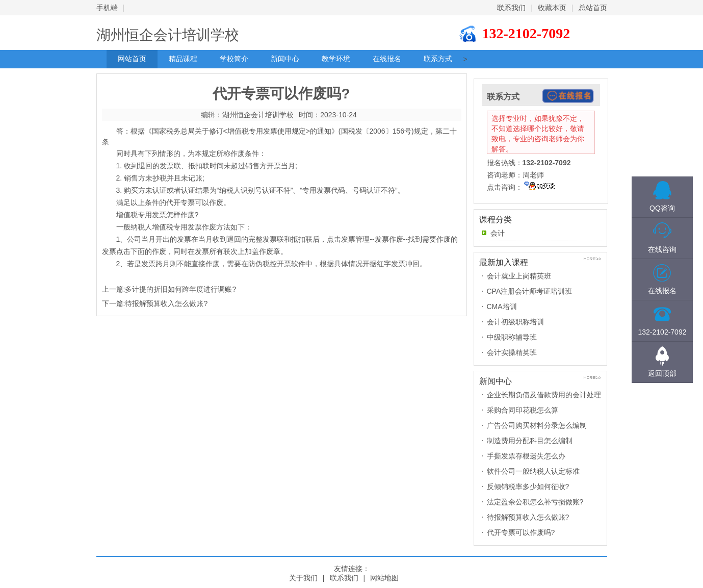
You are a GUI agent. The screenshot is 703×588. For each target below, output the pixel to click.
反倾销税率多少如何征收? (528, 487)
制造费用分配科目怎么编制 (530, 441)
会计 (498, 233)
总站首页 (593, 8)
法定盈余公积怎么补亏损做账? (535, 502)
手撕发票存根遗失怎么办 (526, 456)
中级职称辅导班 (512, 337)
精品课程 (183, 59)
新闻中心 (285, 59)
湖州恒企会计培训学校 (168, 35)
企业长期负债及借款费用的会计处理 (544, 395)
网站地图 (384, 578)
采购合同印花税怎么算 (523, 410)
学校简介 (234, 59)
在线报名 (387, 59)
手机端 (107, 8)
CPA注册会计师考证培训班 (530, 291)
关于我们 (303, 578)
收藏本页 (552, 8)
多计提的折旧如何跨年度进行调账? (180, 289)
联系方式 (438, 59)
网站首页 (132, 59)
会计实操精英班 (512, 352)
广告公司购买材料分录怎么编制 (537, 425)
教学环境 (336, 59)
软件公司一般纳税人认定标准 (533, 471)
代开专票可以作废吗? (521, 532)
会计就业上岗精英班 (519, 276)
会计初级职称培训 (515, 322)
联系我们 (511, 8)
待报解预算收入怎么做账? (166, 303)
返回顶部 (662, 373)
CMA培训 (502, 306)
